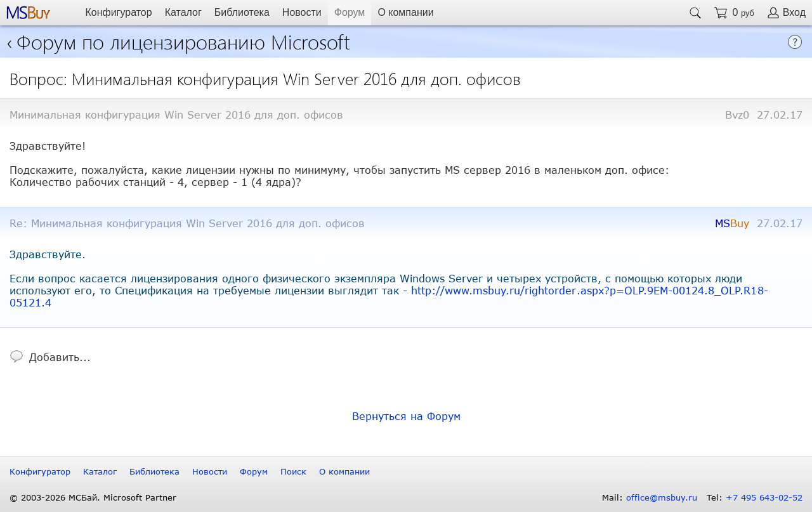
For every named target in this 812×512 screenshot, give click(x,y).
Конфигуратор (118, 12)
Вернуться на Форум (406, 416)
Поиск (293, 471)
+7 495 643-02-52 (764, 497)
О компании (405, 12)
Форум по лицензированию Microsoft (183, 41)
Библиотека (242, 12)
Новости (302, 12)
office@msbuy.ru (662, 497)
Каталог (183, 12)
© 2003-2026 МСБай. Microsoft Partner (93, 497)
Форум (350, 12)
